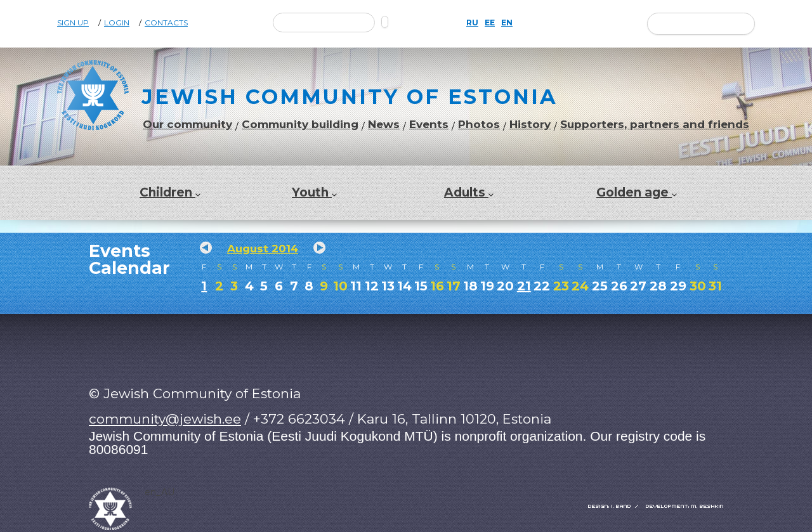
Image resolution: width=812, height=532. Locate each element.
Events (429, 125)
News (384, 125)
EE (490, 23)
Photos (479, 125)
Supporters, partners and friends (655, 125)
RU (472, 23)
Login (117, 23)
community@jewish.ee (165, 419)
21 (524, 286)
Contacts (166, 23)
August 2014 (263, 249)
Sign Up (73, 23)
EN (507, 23)
